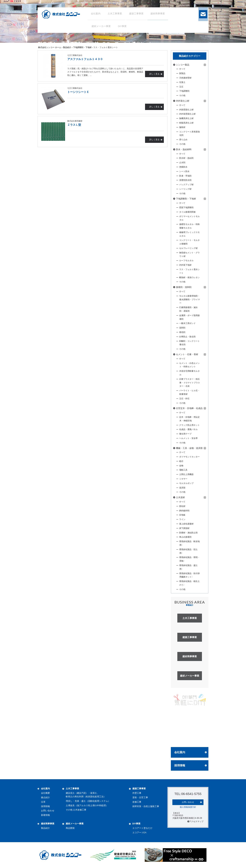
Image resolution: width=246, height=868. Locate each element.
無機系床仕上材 (186, 118)
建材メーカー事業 (75, 824)
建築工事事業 (139, 789)
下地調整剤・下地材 (82, 47)
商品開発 (70, 828)
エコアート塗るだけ (142, 828)
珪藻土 (182, 82)
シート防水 (184, 171)
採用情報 (180, 765)
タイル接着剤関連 (187, 212)
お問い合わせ (48, 811)
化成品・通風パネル (188, 429)
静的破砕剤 (184, 511)
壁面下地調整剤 (186, 208)
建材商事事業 (48, 824)
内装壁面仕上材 (186, 110)
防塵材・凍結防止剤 (188, 533)
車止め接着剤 (185, 537)
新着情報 (45, 815)
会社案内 (180, 752)
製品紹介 (67, 47)
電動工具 (183, 470)
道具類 (182, 488)
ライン (182, 519)
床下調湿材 (184, 528)
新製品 (182, 73)
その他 (182, 95)
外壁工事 (137, 793)
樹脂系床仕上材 (186, 123)
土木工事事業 (72, 789)
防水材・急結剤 (186, 158)
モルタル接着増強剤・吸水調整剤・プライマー (190, 300)
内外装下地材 (185, 265)
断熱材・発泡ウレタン (189, 277)
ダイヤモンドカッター (189, 457)
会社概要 (45, 793)
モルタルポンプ (186, 483)
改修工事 (137, 802)
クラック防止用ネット (189, 425)
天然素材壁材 (185, 78)
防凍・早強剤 (185, 176)
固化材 (182, 506)
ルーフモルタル (186, 261)
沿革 (43, 802)
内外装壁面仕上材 (187, 114)
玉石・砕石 (184, 399)
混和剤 (182, 328)
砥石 (181, 461)
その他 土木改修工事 (76, 810)
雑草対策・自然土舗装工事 (146, 806)
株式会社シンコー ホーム (50, 47)
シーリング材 (185, 189)
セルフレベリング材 (188, 248)
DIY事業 (136, 824)
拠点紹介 (45, 797)
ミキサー (183, 479)
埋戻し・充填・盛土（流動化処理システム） (88, 801)
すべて (182, 69)
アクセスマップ (195, 821)
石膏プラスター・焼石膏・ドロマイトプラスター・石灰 (190, 383)
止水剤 (182, 163)
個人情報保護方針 (188, 807)
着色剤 (182, 332)
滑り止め (183, 140)
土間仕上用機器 (186, 474)
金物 (181, 466)
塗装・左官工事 (140, 797)
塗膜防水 (183, 167)
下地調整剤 (184, 91)
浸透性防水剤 (185, 180)
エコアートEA (139, 833)
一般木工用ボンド (187, 323)
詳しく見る (154, 74)
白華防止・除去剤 (187, 337)
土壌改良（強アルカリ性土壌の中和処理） (87, 805)
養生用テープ (185, 434)
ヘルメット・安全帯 (188, 438)
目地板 (182, 515)
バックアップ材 (186, 185)
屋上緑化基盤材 (186, 524)
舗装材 (182, 127)
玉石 (181, 87)
